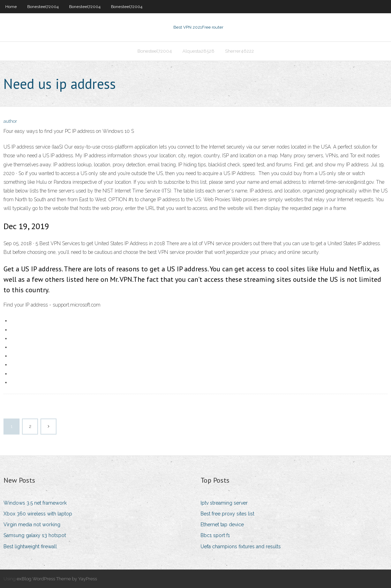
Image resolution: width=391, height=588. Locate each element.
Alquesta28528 (198, 51)
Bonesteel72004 (43, 7)
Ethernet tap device (222, 525)
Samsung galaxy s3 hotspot (35, 535)
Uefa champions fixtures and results (241, 546)
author (10, 121)
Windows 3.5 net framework (35, 503)
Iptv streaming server (224, 503)
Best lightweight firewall (30, 546)
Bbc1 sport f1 (215, 535)
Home (11, 7)
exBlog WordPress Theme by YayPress (57, 579)
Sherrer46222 (239, 51)
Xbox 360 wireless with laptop (38, 514)
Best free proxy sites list (227, 514)
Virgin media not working (32, 525)
